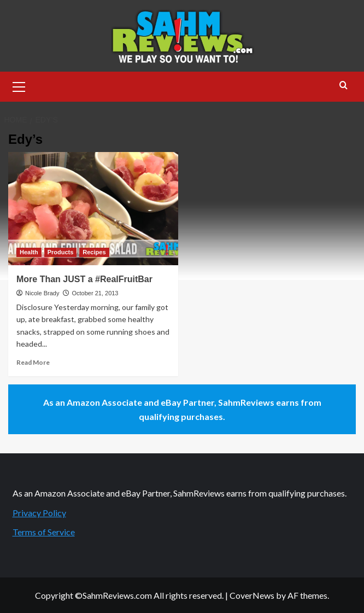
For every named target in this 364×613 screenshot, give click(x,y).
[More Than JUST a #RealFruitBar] (93, 209)
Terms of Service (44, 532)
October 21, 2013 (95, 293)
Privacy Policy (39, 513)
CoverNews (252, 595)
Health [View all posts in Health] (29, 252)
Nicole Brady (42, 293)
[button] (19, 85)
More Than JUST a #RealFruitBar (84, 279)
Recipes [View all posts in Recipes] (94, 252)
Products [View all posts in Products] (61, 252)
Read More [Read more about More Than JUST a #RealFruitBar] (33, 362)
